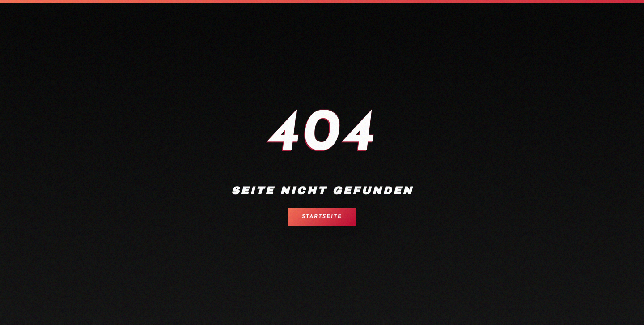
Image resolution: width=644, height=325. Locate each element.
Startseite (322, 217)
